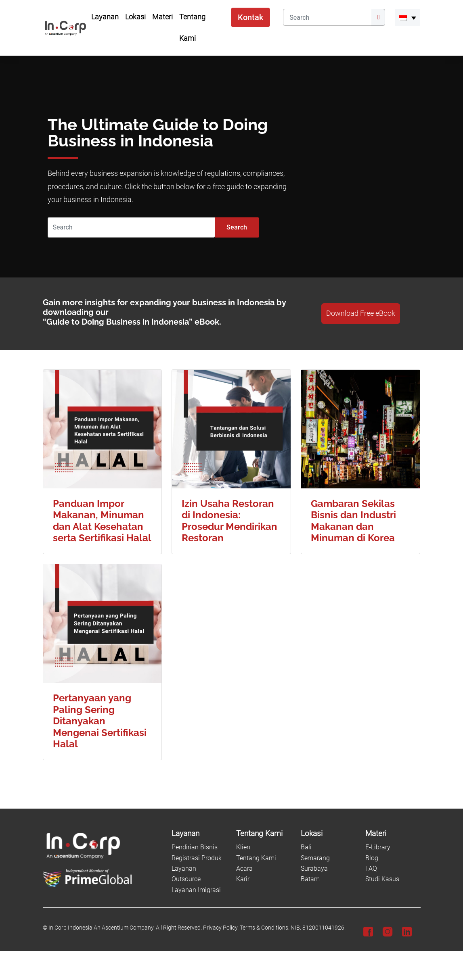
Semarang (315, 858)
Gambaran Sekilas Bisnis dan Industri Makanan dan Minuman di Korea (353, 521)
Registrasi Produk (197, 858)
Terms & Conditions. (265, 928)
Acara (244, 868)
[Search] (327, 17)
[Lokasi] (328, 834)
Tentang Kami (256, 858)
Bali (306, 847)
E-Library (378, 847)
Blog (372, 858)
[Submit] (378, 17)
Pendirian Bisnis (195, 847)
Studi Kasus (382, 879)
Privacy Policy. (221, 928)
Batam (310, 879)
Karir (243, 879)
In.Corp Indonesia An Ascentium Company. (102, 928)
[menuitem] (407, 18)
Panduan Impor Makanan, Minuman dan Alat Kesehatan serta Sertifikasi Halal (102, 521)
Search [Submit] (237, 227)
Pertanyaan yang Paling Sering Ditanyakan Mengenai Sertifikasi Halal (100, 721)
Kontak (250, 17)
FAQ (371, 868)
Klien (243, 847)
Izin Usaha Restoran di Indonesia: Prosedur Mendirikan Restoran (229, 521)
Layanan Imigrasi (196, 890)
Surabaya (314, 868)
